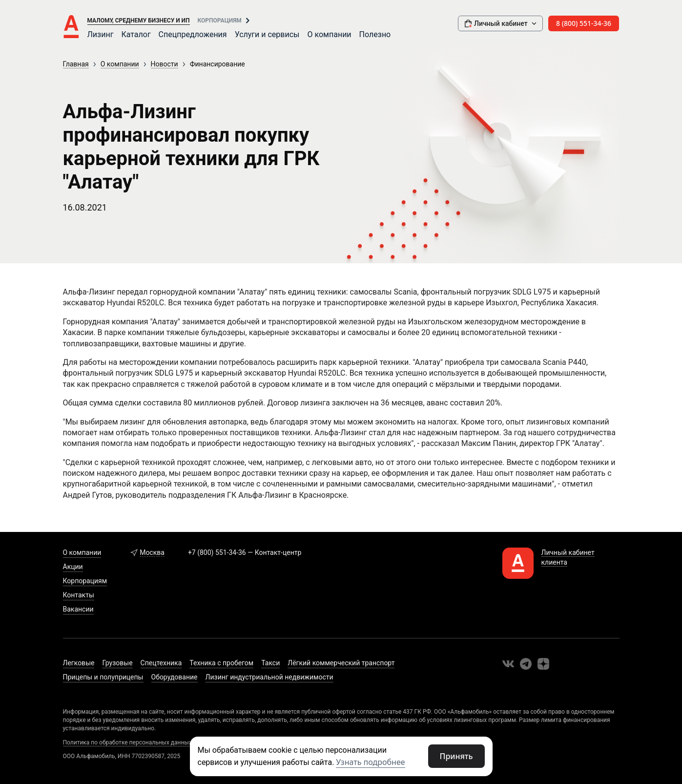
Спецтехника (161, 663)
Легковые (79, 663)
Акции (73, 567)
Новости (165, 64)
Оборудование (175, 677)
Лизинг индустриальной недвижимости (269, 677)
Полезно (375, 34)
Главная (76, 64)
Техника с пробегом (221, 663)
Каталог (136, 34)
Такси (270, 663)
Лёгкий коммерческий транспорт (341, 663)
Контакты (79, 595)
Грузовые (117, 663)
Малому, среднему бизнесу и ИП (139, 21)
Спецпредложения (193, 34)
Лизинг (101, 34)
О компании (330, 34)
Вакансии (78, 609)
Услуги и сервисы (267, 34)
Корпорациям (220, 21)
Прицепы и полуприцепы (103, 677)
